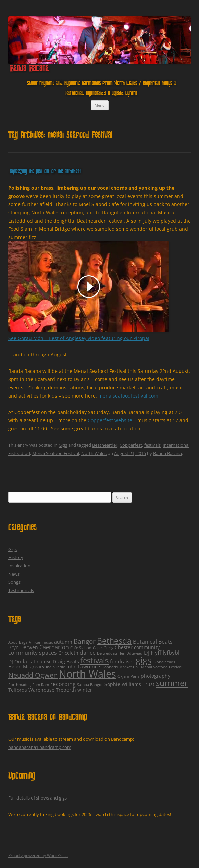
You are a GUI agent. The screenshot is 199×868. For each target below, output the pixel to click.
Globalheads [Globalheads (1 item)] (164, 662)
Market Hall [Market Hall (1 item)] (129, 667)
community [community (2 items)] (147, 647)
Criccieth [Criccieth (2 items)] (68, 653)
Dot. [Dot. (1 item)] (48, 662)
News (14, 574)
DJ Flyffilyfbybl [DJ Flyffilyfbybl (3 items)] (162, 653)
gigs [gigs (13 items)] (144, 660)
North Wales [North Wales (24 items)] (88, 674)
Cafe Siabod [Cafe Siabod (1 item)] (81, 648)
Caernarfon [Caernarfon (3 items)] (54, 647)
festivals (152, 445)
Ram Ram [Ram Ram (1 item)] (41, 685)
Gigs (63, 445)
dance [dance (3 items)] (88, 653)
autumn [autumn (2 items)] (63, 642)
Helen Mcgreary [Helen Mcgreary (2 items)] (26, 666)
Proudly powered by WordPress (38, 856)
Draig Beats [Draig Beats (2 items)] (66, 661)
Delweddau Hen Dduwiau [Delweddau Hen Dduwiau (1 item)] (120, 653)
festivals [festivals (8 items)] (95, 660)
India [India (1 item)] (50, 667)
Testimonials (21, 590)
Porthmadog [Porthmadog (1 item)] (20, 685)
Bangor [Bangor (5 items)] (85, 641)
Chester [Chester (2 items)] (124, 647)
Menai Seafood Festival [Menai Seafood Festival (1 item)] (162, 667)
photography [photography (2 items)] (156, 676)
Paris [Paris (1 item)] (135, 676)
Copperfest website (110, 420)
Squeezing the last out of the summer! (45, 172)
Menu (100, 105)
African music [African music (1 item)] (41, 642)
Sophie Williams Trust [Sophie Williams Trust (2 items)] (129, 684)
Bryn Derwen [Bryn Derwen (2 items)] (23, 647)
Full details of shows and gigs (38, 798)
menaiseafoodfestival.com (128, 396)
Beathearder (105, 445)
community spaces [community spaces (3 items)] (33, 653)
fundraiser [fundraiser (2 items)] (122, 661)
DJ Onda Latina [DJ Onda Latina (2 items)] (25, 661)
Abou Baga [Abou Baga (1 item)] (18, 642)
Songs (14, 582)
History (16, 557)
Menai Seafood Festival (56, 453)
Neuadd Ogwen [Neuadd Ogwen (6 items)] (33, 675)
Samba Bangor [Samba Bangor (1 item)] (90, 685)
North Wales (94, 453)
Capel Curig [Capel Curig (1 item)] (103, 648)
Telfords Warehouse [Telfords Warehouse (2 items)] (31, 690)
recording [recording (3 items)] (63, 684)
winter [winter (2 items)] (85, 690)
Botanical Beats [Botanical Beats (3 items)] (153, 642)
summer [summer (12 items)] (172, 683)
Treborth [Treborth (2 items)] (66, 690)
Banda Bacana (29, 69)
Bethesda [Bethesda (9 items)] (114, 641)
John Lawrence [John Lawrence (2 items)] (83, 666)
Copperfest (131, 445)
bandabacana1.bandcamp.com (40, 747)
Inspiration (19, 566)
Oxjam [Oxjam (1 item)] (123, 676)
